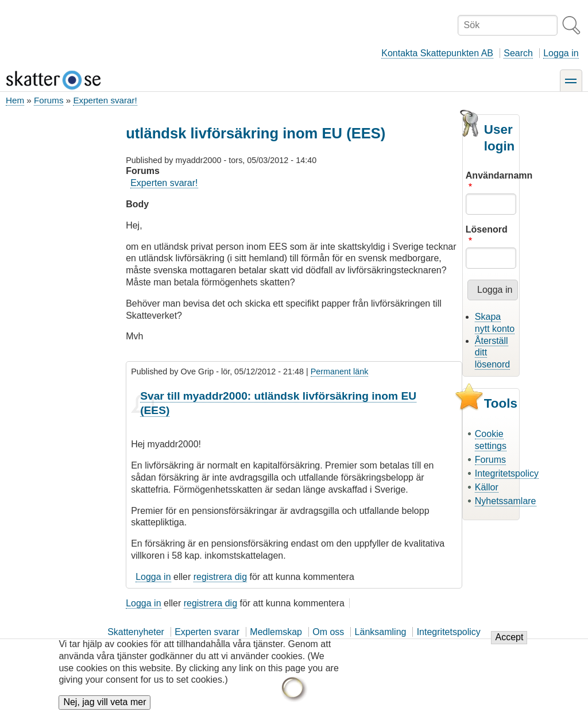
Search (518, 53)
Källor (487, 487)
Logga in (561, 53)
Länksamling (381, 632)
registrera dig (220, 577)
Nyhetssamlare (506, 501)
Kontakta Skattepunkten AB (437, 53)
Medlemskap (276, 632)
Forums (49, 100)
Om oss (328, 632)
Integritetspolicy (507, 473)
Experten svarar (207, 632)
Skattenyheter (136, 632)
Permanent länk (340, 372)
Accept (509, 645)
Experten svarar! (105, 100)
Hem (15, 100)
